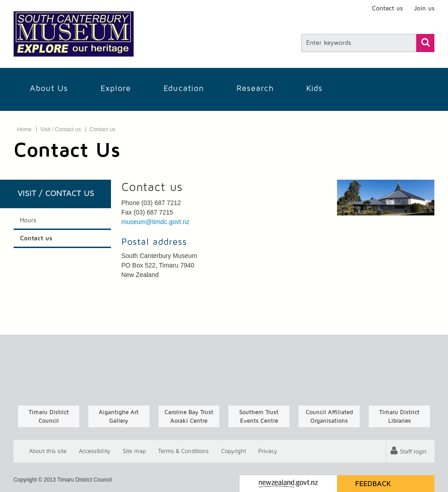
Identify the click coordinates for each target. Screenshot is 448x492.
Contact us (387, 9)
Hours (28, 220)
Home (24, 129)
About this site (48, 451)
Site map (134, 451)
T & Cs (183, 451)
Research (255, 89)
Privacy (268, 451)
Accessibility (95, 451)
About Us (49, 89)
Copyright (234, 451)
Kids (314, 89)
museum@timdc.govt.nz (155, 222)
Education (184, 89)
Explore (116, 89)
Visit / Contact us (61, 129)
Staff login (413, 452)
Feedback (373, 484)
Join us (424, 9)
